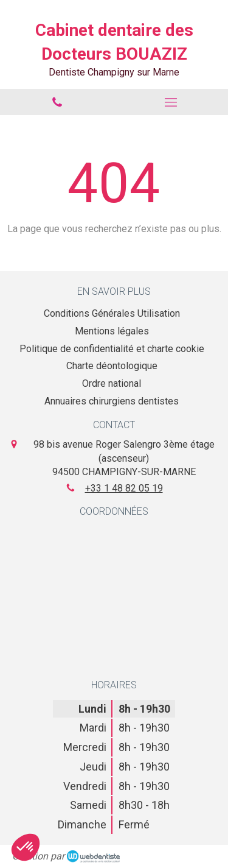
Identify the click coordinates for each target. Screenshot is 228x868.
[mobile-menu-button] (171, 102)
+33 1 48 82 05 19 (124, 488)
